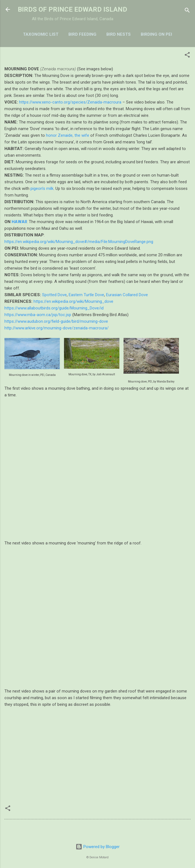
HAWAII (19, 222)
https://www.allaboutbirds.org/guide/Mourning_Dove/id (54, 308)
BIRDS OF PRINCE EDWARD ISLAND (72, 9)
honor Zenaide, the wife (68, 135)
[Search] (187, 11)
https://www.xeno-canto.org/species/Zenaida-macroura (70, 102)
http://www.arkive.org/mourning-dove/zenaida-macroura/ (57, 328)
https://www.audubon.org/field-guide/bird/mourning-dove (56, 321)
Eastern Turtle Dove (86, 295)
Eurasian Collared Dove (127, 295)
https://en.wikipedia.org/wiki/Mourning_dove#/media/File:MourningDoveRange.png (79, 242)
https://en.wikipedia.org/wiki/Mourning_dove (73, 301)
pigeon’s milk (42, 188)
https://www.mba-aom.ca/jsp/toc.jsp (38, 315)
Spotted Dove (54, 295)
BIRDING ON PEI (156, 34)
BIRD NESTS (119, 34)
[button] (187, 56)
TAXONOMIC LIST (41, 34)
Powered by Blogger (98, 847)
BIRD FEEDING (82, 34)
